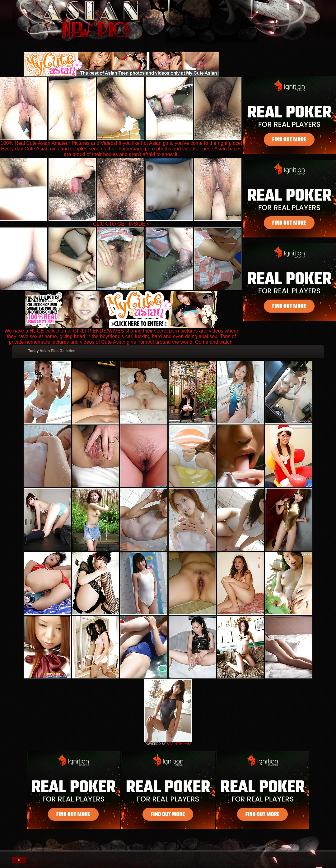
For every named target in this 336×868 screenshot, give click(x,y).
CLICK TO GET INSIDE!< (121, 224)
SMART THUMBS (179, 744)
